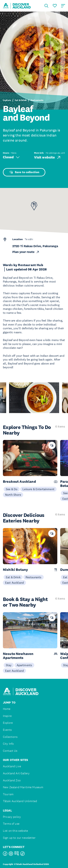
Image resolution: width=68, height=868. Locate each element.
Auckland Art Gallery (16, 773)
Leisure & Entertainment (38, 489)
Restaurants (37, 100)
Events (7, 730)
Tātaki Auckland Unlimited (20, 801)
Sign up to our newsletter (19, 838)
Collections (10, 737)
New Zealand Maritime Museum (23, 787)
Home (7, 709)
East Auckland (14, 583)
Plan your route (26, 252)
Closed (11, 157)
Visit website (48, 157)
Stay (9, 665)
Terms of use (11, 824)
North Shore (13, 495)
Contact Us (10, 751)
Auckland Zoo (12, 780)
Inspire (7, 716)
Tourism (8, 794)
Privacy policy (12, 817)
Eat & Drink (21, 100)
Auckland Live (12, 766)
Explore (7, 100)
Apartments (24, 665)
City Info (8, 744)
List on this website (15, 831)
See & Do (12, 489)
